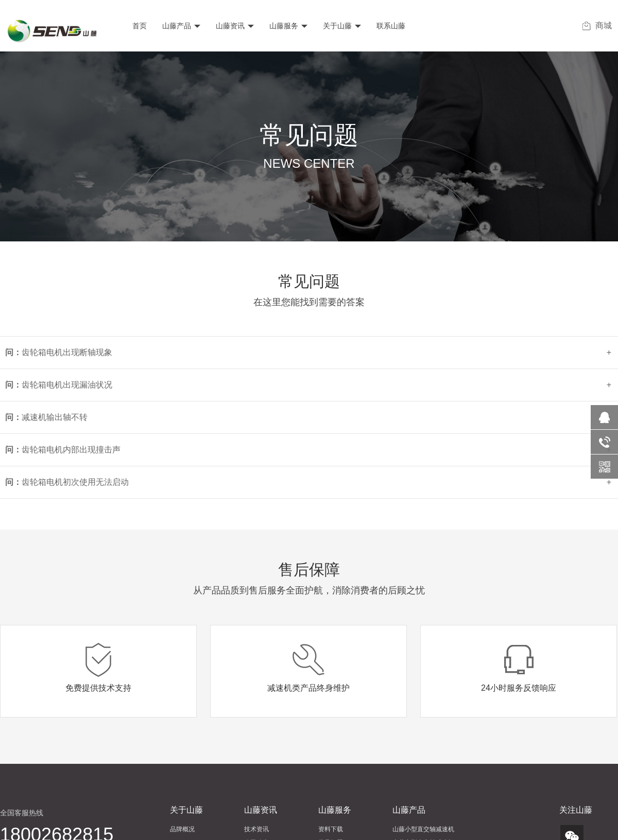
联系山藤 (391, 26)
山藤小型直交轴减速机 (423, 829)
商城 (597, 26)
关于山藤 (342, 26)
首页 (140, 26)
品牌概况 (182, 829)
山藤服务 (288, 26)
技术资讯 (256, 829)
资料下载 (331, 829)
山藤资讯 (235, 26)
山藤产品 (181, 26)
